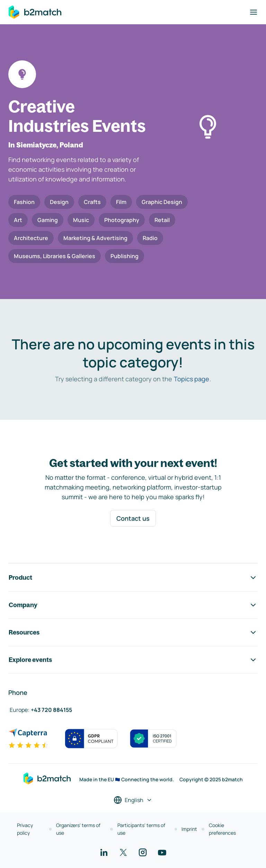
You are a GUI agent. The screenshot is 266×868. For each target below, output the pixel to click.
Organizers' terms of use (78, 829)
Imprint (189, 829)
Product (133, 578)
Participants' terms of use (141, 829)
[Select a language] (133, 800)
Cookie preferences (222, 829)
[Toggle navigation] (254, 12)
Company (133, 605)
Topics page (192, 379)
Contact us (133, 518)
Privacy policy (25, 829)
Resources (133, 632)
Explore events (133, 660)
